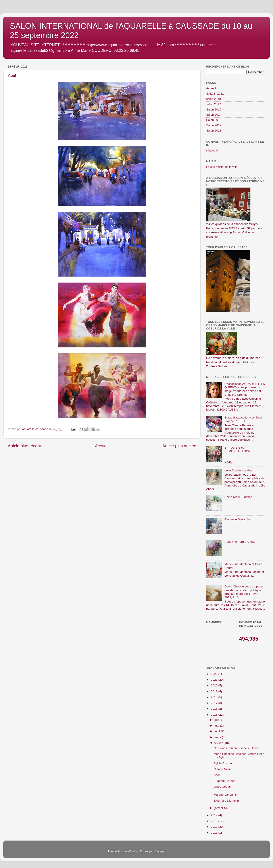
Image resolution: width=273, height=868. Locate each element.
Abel (217, 775)
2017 (215, 703)
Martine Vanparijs (225, 795)
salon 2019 (213, 99)
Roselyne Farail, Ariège (240, 542)
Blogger (160, 851)
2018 (215, 697)
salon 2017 (213, 104)
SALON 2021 (215, 94)
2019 (215, 691)
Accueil (102, 446)
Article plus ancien (179, 446)
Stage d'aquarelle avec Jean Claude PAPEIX (243, 419)
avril (218, 731)
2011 (215, 833)
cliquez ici (213, 150)
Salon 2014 (214, 115)
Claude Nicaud (224, 769)
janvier (219, 808)
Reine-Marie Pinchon (238, 497)
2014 (215, 815)
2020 (215, 685)
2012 (215, 827)
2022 (215, 674)
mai (217, 726)
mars (218, 737)
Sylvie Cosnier (223, 763)
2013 (215, 821)
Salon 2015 (214, 109)
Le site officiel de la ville (222, 167)
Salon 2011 (214, 131)
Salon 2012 (214, 125)
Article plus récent (24, 446)
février (219, 743)
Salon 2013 (214, 120)
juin (217, 720)
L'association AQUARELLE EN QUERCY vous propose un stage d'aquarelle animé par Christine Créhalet (245, 389)
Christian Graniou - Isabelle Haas (236, 748)
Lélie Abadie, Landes (238, 470)
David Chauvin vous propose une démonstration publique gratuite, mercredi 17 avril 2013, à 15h (243, 592)
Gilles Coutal (222, 787)
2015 (215, 715)
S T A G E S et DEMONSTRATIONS (238, 449)
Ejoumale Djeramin (237, 519)
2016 (215, 709)
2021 (215, 680)
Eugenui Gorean (225, 781)
